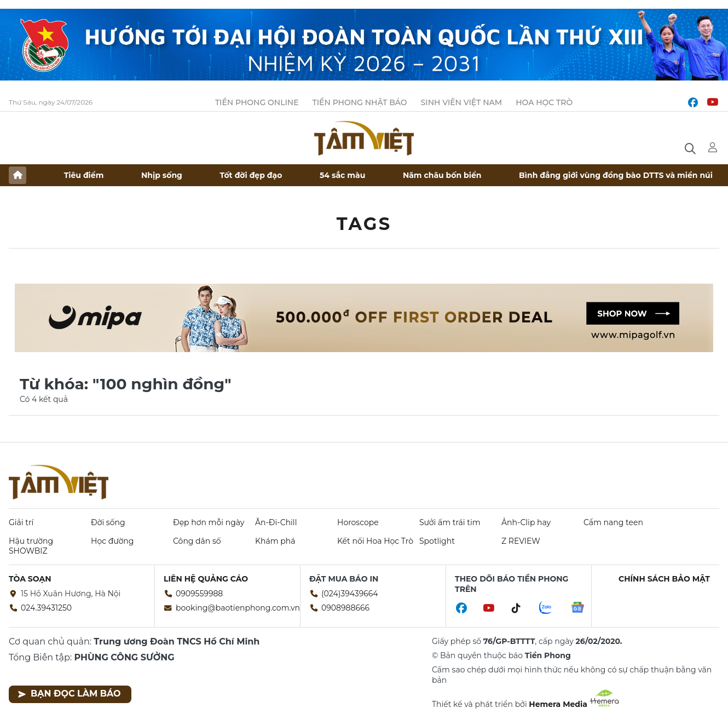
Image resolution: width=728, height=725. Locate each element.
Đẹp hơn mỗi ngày (209, 522)
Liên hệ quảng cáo (206, 579)
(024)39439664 (350, 594)
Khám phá (275, 541)
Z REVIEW (521, 541)
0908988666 (345, 608)
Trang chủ (18, 175)
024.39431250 (46, 608)
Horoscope (358, 522)
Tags (364, 224)
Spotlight (437, 541)
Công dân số (197, 541)
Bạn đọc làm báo (69, 694)
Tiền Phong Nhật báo (360, 102)
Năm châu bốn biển (442, 175)
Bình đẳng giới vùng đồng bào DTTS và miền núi (616, 175)
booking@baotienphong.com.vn (238, 608)
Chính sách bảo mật (664, 579)
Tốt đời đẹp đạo (251, 175)
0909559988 (199, 594)
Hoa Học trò (544, 102)
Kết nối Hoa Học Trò (375, 541)
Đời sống (108, 522)
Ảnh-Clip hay (526, 522)
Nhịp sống (162, 175)
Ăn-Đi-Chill (276, 522)
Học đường (112, 541)
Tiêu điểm (84, 175)
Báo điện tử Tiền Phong (364, 138)
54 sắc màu (342, 175)
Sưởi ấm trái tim (450, 522)
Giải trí (21, 522)
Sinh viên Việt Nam (462, 102)
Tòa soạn (30, 579)
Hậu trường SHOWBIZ (31, 546)
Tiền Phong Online (257, 102)
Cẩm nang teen (613, 522)
